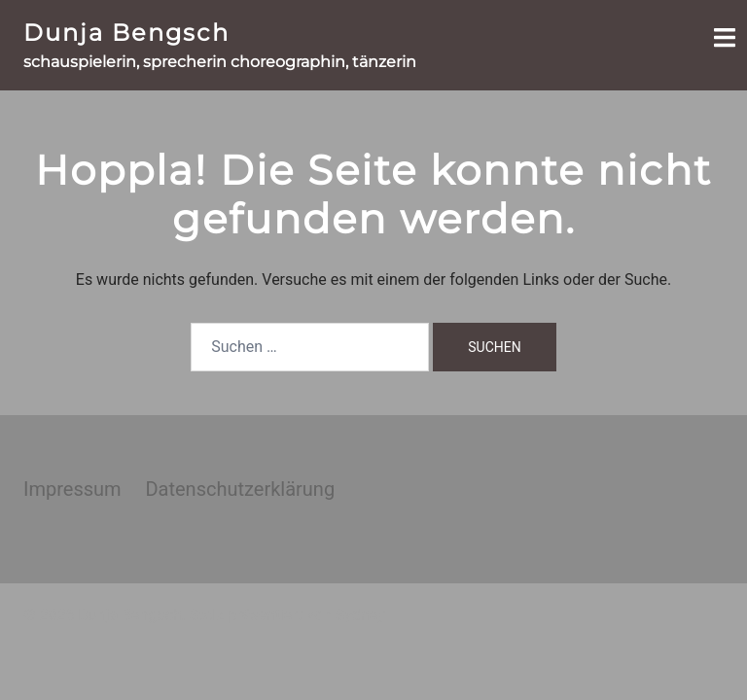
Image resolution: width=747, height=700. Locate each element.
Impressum (72, 489)
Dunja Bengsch (126, 33)
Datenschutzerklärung (240, 489)
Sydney (360, 615)
